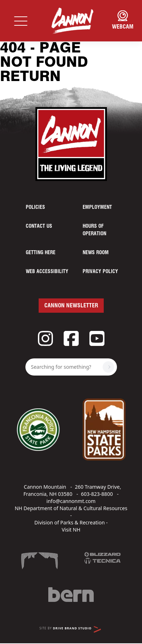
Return (30, 77)
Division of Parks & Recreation (70, 522)
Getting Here (41, 253)
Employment (97, 207)
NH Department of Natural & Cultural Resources (71, 508)
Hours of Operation (94, 230)
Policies (35, 207)
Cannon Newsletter (71, 306)
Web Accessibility (47, 272)
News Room (96, 253)
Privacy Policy (100, 272)
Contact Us (39, 226)
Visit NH (71, 530)
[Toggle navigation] (21, 21)
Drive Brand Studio (77, 629)
